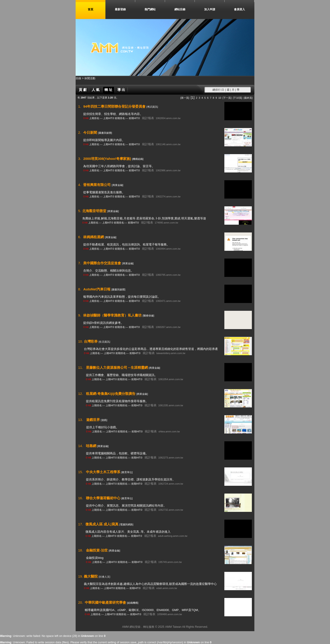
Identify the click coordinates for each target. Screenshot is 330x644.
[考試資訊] (152, 107)
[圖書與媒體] (105, 133)
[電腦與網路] (126, 524)
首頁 (91, 9)
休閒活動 (90, 78)
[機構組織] (138, 159)
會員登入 (239, 9)
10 (220, 98)
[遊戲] (104, 420)
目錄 (79, 78)
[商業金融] (118, 185)
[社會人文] (104, 577)
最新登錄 (120, 9)
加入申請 (210, 9)
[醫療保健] (148, 316)
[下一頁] (227, 98)
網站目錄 (180, 9)
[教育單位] (127, 472)
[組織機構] (133, 603)
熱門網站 (150, 9)
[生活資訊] (104, 342)
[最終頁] (248, 98)
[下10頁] (237, 98)
